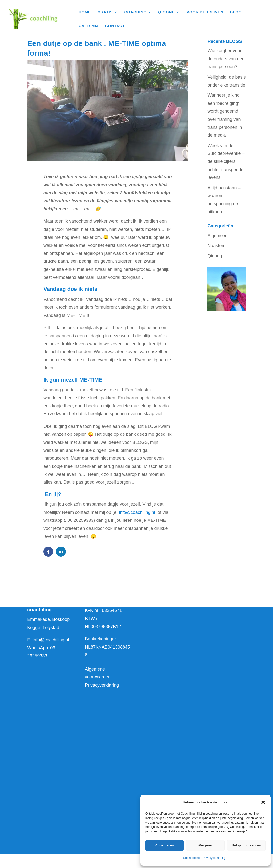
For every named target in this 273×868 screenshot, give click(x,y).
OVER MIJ (89, 26)
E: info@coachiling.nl (48, 640)
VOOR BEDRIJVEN (205, 12)
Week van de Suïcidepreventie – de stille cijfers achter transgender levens (226, 162)
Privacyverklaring (214, 858)
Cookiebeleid (192, 858)
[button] (263, 802)
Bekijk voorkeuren (246, 845)
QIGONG (167, 12)
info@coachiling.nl (137, 512)
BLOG (236, 12)
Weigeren (205, 845)
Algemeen (217, 236)
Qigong (215, 256)
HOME (85, 12)
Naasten (216, 246)
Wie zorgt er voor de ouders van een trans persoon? (226, 59)
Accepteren (165, 845)
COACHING (136, 12)
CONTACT (115, 26)
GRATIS (105, 12)
